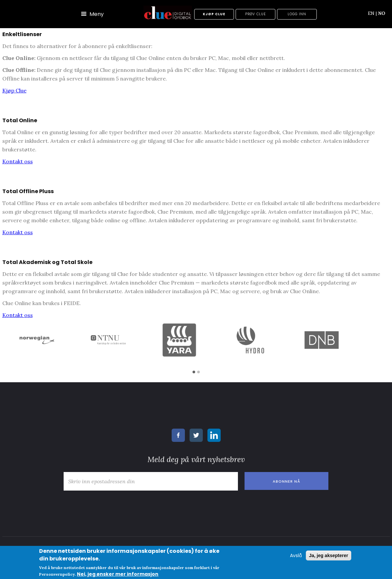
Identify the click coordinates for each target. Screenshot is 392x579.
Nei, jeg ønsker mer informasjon (118, 574)
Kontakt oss (18, 161)
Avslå (296, 555)
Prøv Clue (255, 14)
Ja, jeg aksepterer (328, 555)
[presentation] (111, 507)
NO (382, 13)
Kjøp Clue (214, 14)
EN (372, 13)
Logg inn (297, 14)
